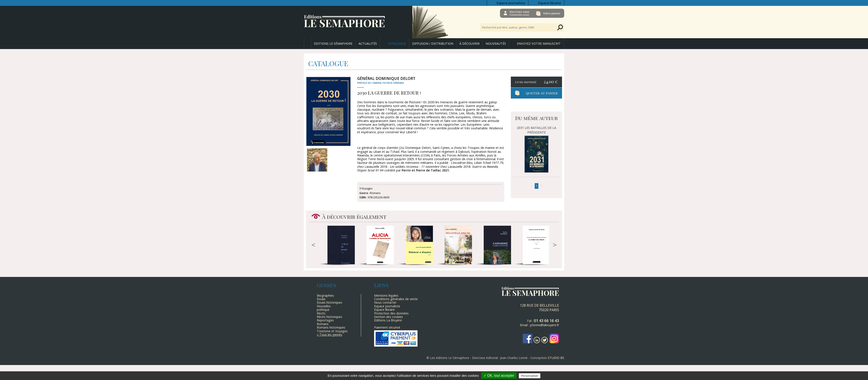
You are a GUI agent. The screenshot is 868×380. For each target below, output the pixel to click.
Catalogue (397, 44)
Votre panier (552, 13)
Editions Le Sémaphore (333, 44)
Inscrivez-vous (519, 13)
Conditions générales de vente (396, 299)
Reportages (325, 320)
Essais (321, 299)
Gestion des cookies (389, 317)
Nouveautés (496, 44)
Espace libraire (550, 3)
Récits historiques (330, 317)
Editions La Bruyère (388, 320)
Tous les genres (331, 335)
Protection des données (391, 313)
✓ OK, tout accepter (499, 376)
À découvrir (469, 44)
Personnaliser (530, 376)
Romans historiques (331, 327)
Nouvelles (324, 306)
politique (323, 310)
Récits (321, 313)
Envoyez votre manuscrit (539, 44)
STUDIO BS (556, 358)
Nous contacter (385, 302)
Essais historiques (330, 302)
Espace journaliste (511, 3)
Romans (323, 324)
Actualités (368, 44)
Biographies (325, 295)
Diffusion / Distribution (433, 44)
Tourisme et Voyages (332, 331)
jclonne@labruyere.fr (544, 325)
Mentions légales (386, 295)
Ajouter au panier (541, 93)
